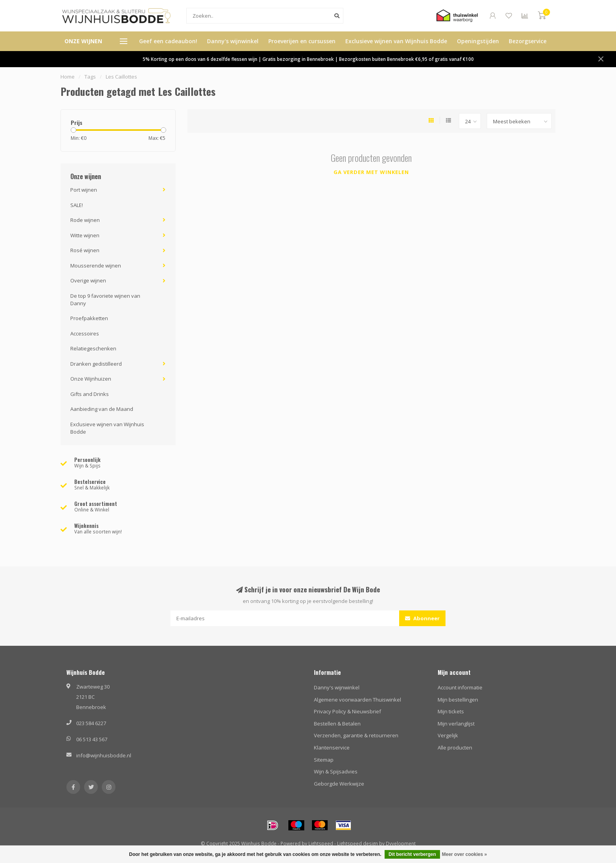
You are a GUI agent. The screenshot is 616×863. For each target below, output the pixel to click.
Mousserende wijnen (96, 266)
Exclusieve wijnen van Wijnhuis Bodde (396, 41)
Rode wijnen (85, 220)
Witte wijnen (85, 235)
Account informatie (460, 687)
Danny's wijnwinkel (233, 41)
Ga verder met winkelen (371, 172)
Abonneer (422, 618)
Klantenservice (332, 748)
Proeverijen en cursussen (302, 41)
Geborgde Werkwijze (339, 784)
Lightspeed (321, 843)
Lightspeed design (357, 843)
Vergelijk (448, 735)
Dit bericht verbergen (412, 854)
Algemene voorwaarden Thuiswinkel (357, 700)
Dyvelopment (401, 843)
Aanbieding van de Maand (102, 409)
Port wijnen (84, 190)
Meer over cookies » (465, 854)
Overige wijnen (88, 280)
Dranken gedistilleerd (96, 364)
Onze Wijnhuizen (91, 379)
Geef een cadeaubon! (168, 41)
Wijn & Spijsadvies (336, 771)
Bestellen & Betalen (337, 724)
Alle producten (455, 748)
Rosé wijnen (85, 250)
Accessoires (85, 333)
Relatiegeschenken (93, 348)
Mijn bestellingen (458, 700)
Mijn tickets (451, 711)
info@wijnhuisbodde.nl (104, 755)
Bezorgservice (528, 41)
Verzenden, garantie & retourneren (356, 735)
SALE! (77, 205)
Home (68, 77)
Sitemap (324, 760)
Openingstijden (478, 41)
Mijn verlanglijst (456, 724)
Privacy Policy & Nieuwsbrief (347, 711)
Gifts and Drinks (90, 394)
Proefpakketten (89, 318)
